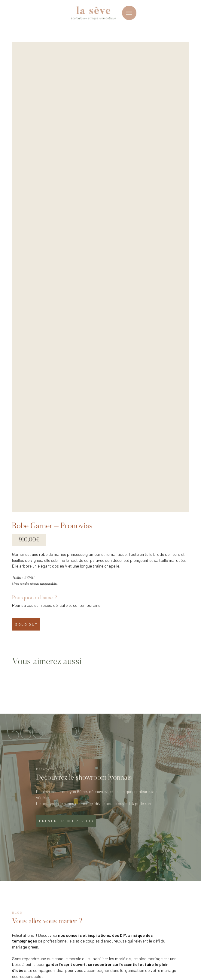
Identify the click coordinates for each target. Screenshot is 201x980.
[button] (129, 13)
